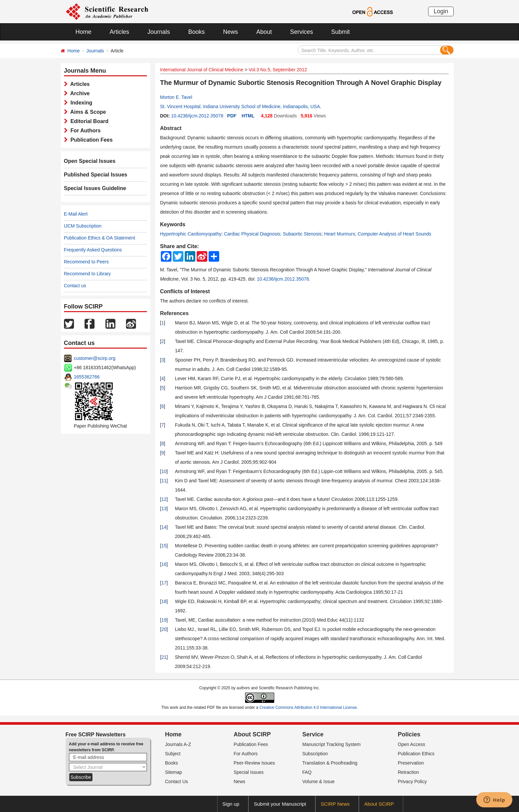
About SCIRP (252, 734)
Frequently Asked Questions (93, 250)
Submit (341, 32)
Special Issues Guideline (95, 188)
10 (164, 471)
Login (441, 11)
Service (313, 734)
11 (164, 481)
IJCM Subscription (83, 226)
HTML (248, 116)
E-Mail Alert (76, 214)
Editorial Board (88, 121)
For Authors (84, 131)
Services (302, 32)
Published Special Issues (96, 175)
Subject (173, 754)
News (231, 32)
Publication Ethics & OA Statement (100, 238)
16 (164, 564)
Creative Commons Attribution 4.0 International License (308, 708)
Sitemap (174, 772)
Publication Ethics (416, 754)
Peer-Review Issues (255, 763)
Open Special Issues (90, 161)
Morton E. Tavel (176, 97)
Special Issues (249, 772)
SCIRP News (335, 804)
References (174, 313)
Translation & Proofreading (330, 763)
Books (197, 32)
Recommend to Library (88, 274)
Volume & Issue (319, 781)
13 (164, 508)
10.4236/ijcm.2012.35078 (197, 116)
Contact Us (177, 781)
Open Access (412, 744)
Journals (159, 32)
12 (164, 499)
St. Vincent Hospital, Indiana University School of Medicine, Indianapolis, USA (240, 106)
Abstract (171, 128)
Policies (409, 734)
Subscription (315, 754)
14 (164, 527)
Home (84, 32)
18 (164, 601)
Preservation (411, 763)
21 (164, 657)
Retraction (409, 772)
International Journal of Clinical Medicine (202, 70)
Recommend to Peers (86, 262)
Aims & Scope (87, 112)
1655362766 (87, 377)
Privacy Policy (412, 781)
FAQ (307, 772)
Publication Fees (90, 140)
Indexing (80, 103)
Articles (120, 32)
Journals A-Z (178, 744)
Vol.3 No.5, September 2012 (278, 70)
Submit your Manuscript (280, 804)
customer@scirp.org (95, 358)
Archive (79, 93)
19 (164, 620)
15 (164, 546)
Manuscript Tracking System (332, 744)
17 (164, 583)
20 (164, 629)
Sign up (231, 804)
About (264, 32)
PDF (232, 116)
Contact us (75, 286)
